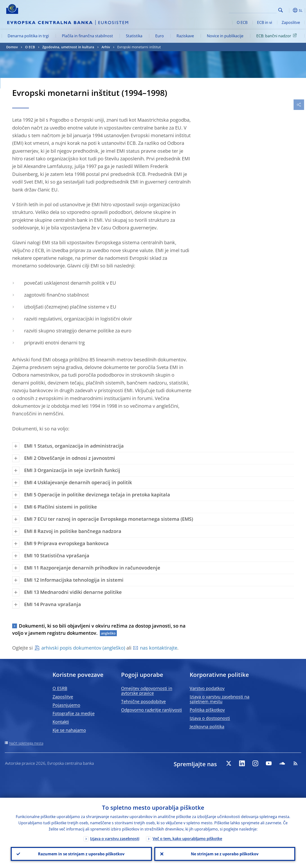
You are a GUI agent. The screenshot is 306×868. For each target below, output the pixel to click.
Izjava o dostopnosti (210, 718)
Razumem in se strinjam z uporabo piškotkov (81, 854)
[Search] (253, 10)
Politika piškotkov (207, 710)
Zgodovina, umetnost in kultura (68, 47)
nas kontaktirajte (159, 648)
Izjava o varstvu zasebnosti (115, 839)
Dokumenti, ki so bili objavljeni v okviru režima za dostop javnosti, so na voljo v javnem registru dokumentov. (99, 629)
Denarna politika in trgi (28, 36)
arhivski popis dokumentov (71, 648)
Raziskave (185, 36)
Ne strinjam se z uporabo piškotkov (225, 854)
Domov (12, 47)
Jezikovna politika (207, 727)
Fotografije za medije (74, 713)
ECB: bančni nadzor (277, 36)
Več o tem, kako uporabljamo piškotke (187, 839)
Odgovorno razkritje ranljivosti (152, 710)
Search (281, 10)
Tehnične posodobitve (143, 701)
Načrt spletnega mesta (26, 743)
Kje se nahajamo (69, 730)
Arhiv (106, 47)
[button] (288, 10)
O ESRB (60, 688)
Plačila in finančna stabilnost (87, 36)
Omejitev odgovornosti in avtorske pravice (147, 691)
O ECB (242, 22)
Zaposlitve (291, 22)
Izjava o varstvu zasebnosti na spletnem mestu (220, 699)
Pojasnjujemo (66, 705)
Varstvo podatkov (207, 688)
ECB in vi (265, 22)
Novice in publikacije (225, 36)
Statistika (134, 36)
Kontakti (61, 722)
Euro (160, 36)
